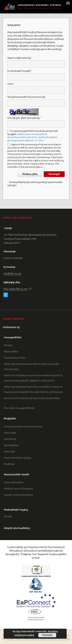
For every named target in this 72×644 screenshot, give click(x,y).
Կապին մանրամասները (18, 495)
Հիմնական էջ (11, 327)
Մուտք (8, 516)
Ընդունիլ (47, 635)
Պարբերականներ (15, 358)
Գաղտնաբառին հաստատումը (27, 97)
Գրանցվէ (54, 174)
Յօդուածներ (11, 351)
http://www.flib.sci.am (15, 289)
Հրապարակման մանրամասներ (23, 426)
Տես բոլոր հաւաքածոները (19, 408)
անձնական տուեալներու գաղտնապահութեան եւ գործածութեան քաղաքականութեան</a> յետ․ (32, 137)
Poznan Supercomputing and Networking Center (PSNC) (38, 639)
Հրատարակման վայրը (18, 458)
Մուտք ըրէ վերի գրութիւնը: (24, 118)
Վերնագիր (10, 433)
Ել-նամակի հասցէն (20, 71)
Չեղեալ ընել (30, 174)
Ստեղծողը (10, 439)
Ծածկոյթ (9, 464)
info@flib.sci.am (12, 274)
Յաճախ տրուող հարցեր (18, 488)
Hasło (11, 84)
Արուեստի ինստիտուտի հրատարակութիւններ (32, 398)
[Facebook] (6, 295)
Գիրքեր (8, 345)
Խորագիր (9, 451)
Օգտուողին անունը (20, 58)
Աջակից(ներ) (11, 445)
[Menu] (68, 3)
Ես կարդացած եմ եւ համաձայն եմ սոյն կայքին (33, 136)
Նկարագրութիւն (14, 482)
